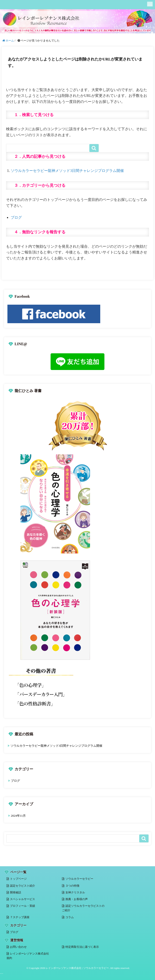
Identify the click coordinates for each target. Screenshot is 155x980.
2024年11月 (18, 816)
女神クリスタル (75, 892)
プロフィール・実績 (23, 906)
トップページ (18, 879)
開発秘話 (16, 892)
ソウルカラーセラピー (79, 879)
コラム (70, 917)
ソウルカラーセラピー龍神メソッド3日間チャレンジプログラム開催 (67, 171)
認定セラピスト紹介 (23, 886)
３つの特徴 (72, 886)
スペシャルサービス (23, 899)
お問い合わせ (18, 947)
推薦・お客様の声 (77, 899)
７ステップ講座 (20, 917)
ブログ (16, 217)
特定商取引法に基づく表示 (82, 947)
